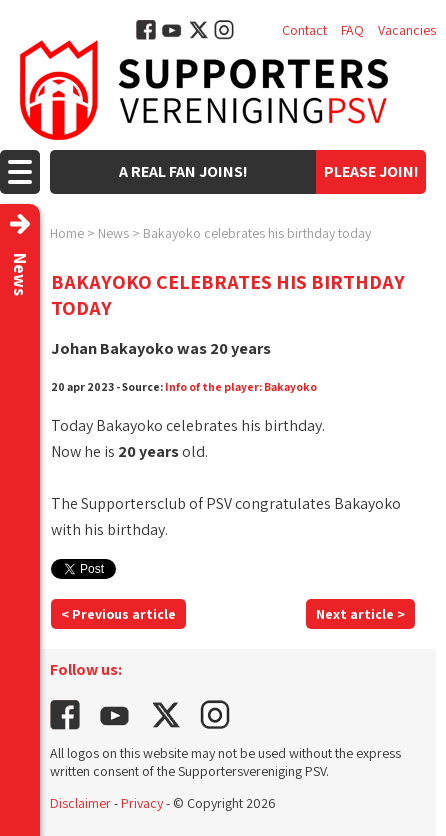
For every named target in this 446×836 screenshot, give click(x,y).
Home (67, 233)
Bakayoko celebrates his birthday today (257, 233)
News (113, 233)
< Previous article (118, 614)
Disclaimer (80, 803)
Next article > (360, 614)
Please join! (371, 171)
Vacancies (407, 30)
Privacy (142, 803)
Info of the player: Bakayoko (241, 386)
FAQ (352, 30)
